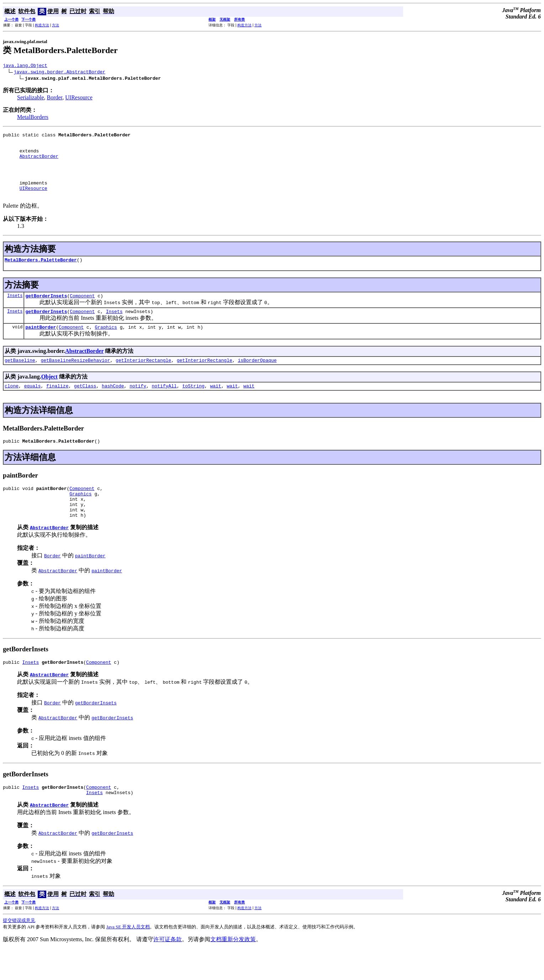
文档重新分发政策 (233, 970)
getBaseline (20, 379)
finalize (57, 406)
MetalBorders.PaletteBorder (41, 275)
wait (215, 406)
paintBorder (41, 345)
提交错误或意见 (19, 951)
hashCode (113, 406)
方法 (56, 25)
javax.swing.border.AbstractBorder (60, 73)
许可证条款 (168, 970)
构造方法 (42, 25)
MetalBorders (33, 118)
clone (12, 406)
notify (138, 406)
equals (33, 406)
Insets (15, 311)
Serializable (31, 98)
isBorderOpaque (257, 379)
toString (193, 406)
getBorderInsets (46, 312)
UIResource (79, 98)
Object (49, 396)
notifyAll (164, 406)
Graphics (106, 345)
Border (55, 98)
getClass (85, 406)
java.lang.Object (25, 66)
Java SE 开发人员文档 (128, 958)
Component (82, 312)
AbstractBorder (39, 162)
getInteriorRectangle (143, 379)
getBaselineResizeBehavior (75, 379)
